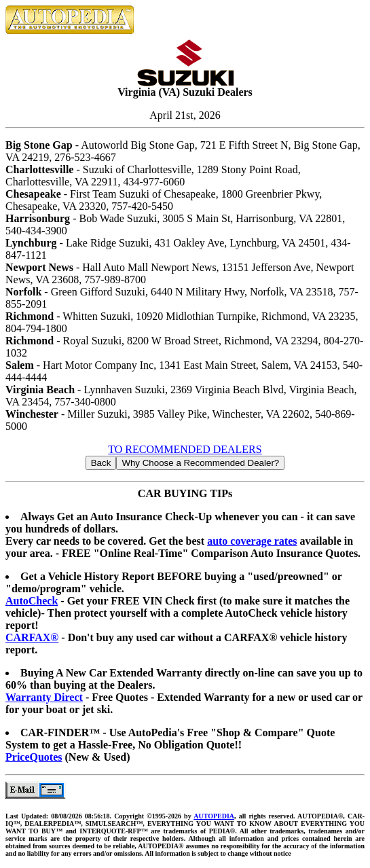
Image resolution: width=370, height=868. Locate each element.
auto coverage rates (252, 541)
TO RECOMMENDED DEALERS (185, 449)
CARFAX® (32, 637)
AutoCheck (32, 601)
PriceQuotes (34, 757)
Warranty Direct (44, 697)
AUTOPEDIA (214, 816)
